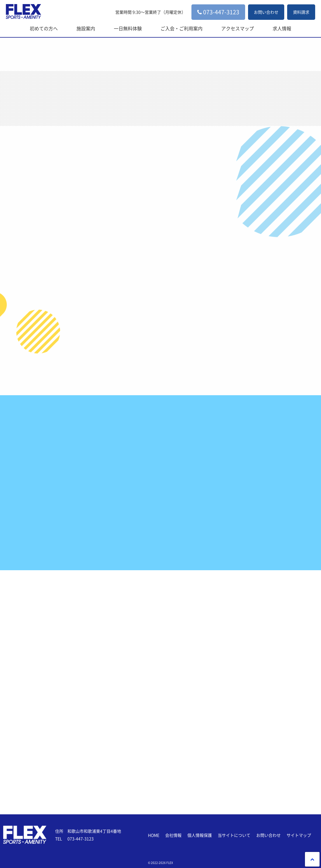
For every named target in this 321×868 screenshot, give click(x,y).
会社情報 (173, 835)
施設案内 (86, 28)
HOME (154, 835)
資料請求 (301, 12)
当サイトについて (234, 835)
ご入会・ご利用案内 (182, 28)
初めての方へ (44, 28)
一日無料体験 (128, 28)
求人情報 (282, 28)
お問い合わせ (266, 12)
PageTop (312, 859)
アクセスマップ (238, 28)
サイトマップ (299, 835)
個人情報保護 (200, 835)
